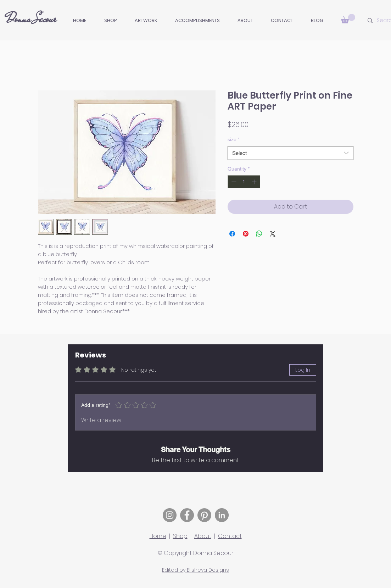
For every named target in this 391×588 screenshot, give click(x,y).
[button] (146, 21)
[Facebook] (187, 515)
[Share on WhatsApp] (259, 234)
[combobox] (291, 153)
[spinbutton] (244, 182)
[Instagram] (170, 515)
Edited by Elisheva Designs (195, 570)
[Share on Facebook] (232, 234)
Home (158, 536)
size (234, 139)
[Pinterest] (204, 515)
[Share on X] (273, 234)
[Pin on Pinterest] (246, 234)
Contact (230, 536)
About (203, 536)
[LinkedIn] (222, 515)
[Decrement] (233, 182)
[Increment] (255, 182)
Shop (180, 536)
